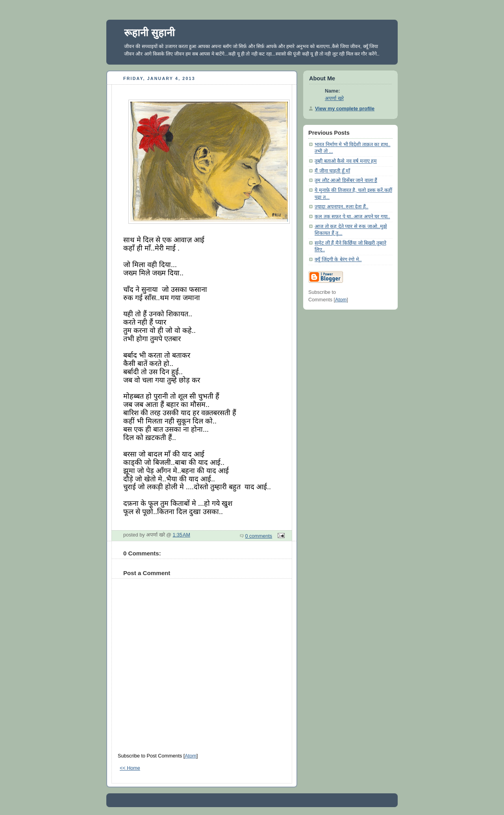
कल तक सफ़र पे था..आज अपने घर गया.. (352, 217)
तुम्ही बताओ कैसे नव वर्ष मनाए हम (346, 161)
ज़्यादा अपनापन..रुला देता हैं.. (342, 207)
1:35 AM (182, 535)
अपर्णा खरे (334, 98)
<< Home (130, 768)
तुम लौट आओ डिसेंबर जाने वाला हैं (346, 180)
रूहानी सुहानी (149, 33)
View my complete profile (345, 109)
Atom (190, 756)
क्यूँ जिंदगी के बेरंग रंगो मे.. (338, 260)
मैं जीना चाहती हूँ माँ (332, 171)
